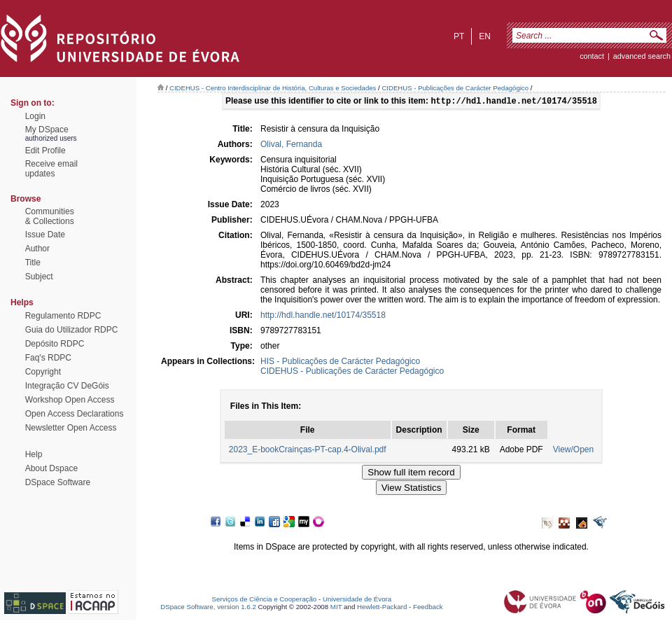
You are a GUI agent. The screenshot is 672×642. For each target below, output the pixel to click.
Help (34, 454)
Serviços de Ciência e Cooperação (265, 600)
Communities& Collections (50, 216)
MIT (336, 608)
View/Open (573, 451)
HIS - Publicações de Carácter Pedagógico (340, 363)
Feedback (428, 608)
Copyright (43, 372)
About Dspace (51, 468)
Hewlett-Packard (382, 608)
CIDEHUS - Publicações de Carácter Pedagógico (455, 88)
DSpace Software (58, 482)
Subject (39, 277)
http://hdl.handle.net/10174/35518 (323, 316)
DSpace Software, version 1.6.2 (208, 608)
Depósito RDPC (55, 344)
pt (459, 36)
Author (37, 249)
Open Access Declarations (75, 414)
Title (33, 263)
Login (35, 116)
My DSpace (47, 130)
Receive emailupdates (51, 169)
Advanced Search (642, 56)
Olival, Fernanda (291, 146)
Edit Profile (45, 151)
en (485, 36)
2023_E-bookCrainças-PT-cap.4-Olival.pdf (308, 451)
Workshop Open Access (70, 400)
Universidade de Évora (357, 600)
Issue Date (45, 235)
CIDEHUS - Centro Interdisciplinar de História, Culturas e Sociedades (273, 88)
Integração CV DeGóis (67, 386)
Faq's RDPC (48, 358)
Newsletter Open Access (71, 428)
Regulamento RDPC (63, 316)
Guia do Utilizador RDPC (72, 330)
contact (592, 56)
